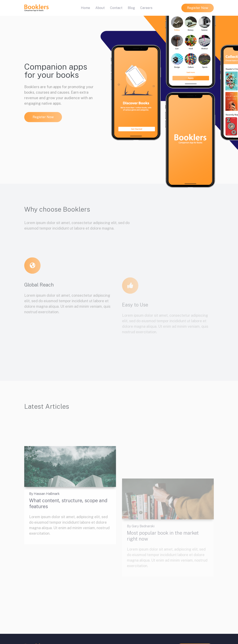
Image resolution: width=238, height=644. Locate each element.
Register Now (198, 8)
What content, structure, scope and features (68, 538)
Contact (116, 8)
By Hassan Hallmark (44, 529)
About (100, 8)
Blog (131, 8)
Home (86, 8)
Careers (146, 8)
